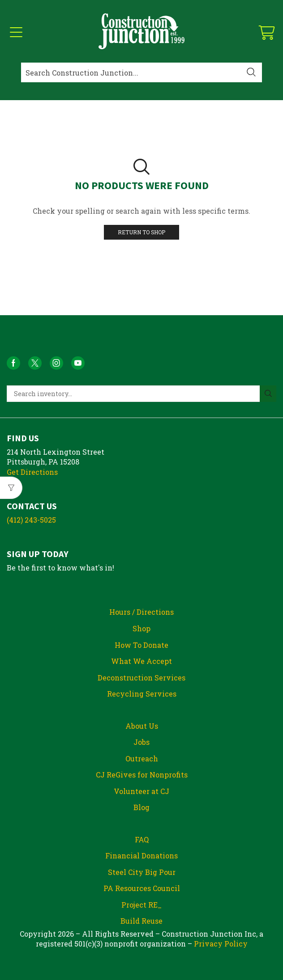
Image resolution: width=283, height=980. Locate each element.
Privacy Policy (221, 944)
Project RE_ (141, 905)
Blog (141, 807)
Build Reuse (141, 921)
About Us (142, 726)
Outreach (142, 758)
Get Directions (32, 472)
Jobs (141, 742)
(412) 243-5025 (31, 520)
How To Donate (141, 645)
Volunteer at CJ (141, 791)
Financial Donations (141, 855)
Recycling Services (142, 694)
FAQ (142, 839)
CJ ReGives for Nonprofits (142, 775)
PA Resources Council (142, 888)
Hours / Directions (141, 612)
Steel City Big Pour (142, 872)
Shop (141, 628)
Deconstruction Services (141, 678)
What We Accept (141, 661)
